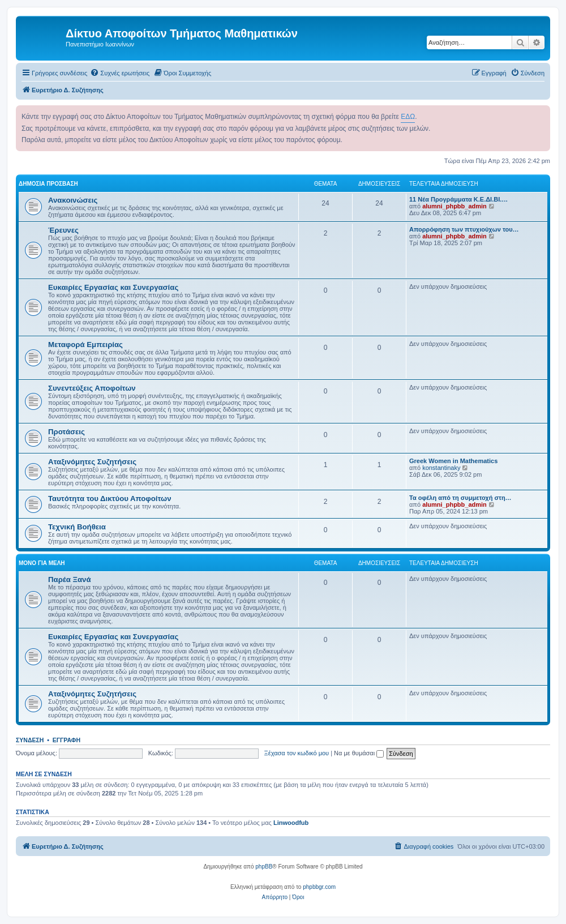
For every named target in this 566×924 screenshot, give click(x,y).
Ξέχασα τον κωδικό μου (297, 753)
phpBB (264, 867)
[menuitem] (120, 73)
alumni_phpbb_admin (454, 206)
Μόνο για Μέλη (42, 563)
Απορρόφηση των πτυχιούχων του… (464, 229)
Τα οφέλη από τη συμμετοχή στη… (460, 498)
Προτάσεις (67, 432)
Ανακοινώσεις (73, 200)
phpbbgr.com (319, 887)
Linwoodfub (291, 823)
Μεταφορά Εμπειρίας (85, 345)
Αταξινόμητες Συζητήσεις (92, 462)
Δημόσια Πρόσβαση (48, 184)
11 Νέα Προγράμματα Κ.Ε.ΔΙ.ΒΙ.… (458, 199)
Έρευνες (63, 230)
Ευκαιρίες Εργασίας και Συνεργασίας (113, 287)
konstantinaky (441, 468)
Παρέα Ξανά (70, 579)
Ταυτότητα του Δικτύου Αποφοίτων (110, 499)
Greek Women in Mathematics (453, 461)
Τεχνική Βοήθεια (77, 527)
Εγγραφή (67, 740)
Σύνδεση (30, 740)
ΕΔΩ (408, 117)
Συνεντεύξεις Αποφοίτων (92, 388)
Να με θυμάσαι (359, 753)
